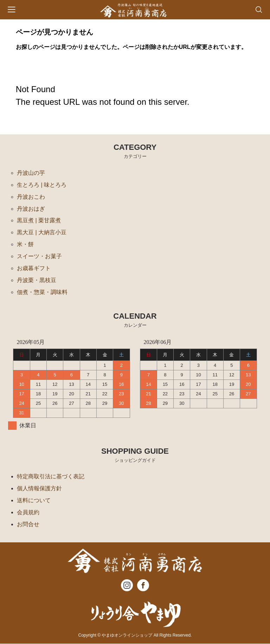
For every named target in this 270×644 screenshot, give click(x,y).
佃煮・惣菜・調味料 (42, 292)
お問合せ (28, 525)
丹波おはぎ (31, 209)
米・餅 (25, 245)
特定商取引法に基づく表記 (51, 477)
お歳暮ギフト (34, 269)
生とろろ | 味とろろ (42, 185)
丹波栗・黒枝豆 (37, 280)
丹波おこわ (31, 197)
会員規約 (28, 513)
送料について (34, 501)
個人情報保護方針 (39, 489)
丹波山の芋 (31, 173)
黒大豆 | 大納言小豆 (42, 233)
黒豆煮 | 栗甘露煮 (39, 221)
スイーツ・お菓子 (39, 257)
